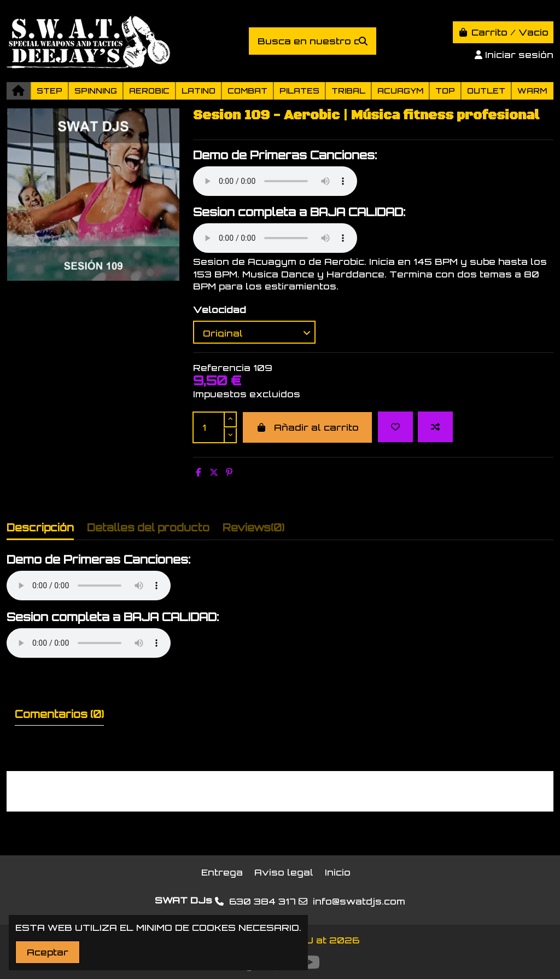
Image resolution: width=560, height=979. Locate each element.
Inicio (338, 872)
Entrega (222, 872)
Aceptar (48, 952)
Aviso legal (284, 872)
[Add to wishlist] (395, 427)
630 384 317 (262, 901)
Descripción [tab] (40, 528)
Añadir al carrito (307, 427)
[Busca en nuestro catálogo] (363, 41)
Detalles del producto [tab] (148, 528)
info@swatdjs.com (359, 901)
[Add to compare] (435, 427)
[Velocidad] (254, 332)
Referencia (222, 368)
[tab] (253, 530)
